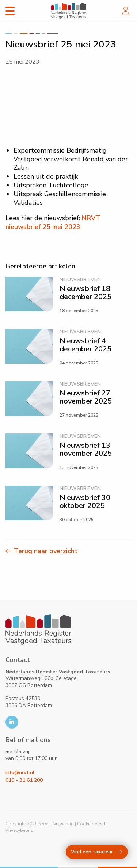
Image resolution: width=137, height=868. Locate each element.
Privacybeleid (20, 830)
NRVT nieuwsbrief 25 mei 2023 (53, 222)
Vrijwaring (64, 824)
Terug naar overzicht (46, 551)
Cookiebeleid (91, 824)
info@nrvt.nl (20, 773)
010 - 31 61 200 (24, 780)
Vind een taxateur (96, 852)
